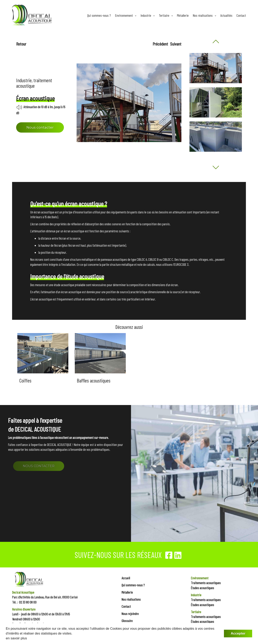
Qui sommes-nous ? (99, 15)
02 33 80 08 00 (28, 602)
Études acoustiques (202, 588)
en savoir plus (16, 638)
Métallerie (183, 15)
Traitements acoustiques (206, 583)
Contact (241, 15)
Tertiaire (164, 15)
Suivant (176, 44)
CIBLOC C (168, 259)
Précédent (160, 44)
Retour (21, 44)
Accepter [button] (238, 633)
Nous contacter (40, 127)
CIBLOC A (142, 259)
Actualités (226, 15)
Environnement (124, 15)
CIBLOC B (153, 259)
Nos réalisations (203, 15)
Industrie (146, 15)
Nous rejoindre (130, 614)
